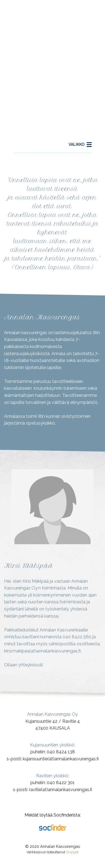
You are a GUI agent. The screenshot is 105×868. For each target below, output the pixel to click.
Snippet (72, 852)
